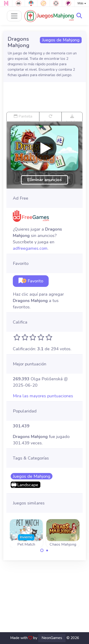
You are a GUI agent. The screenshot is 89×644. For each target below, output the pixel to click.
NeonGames (52, 638)
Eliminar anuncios (44, 180)
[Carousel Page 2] (47, 550)
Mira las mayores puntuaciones (43, 396)
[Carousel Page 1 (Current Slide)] (42, 550)
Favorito (31, 281)
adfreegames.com (30, 248)
